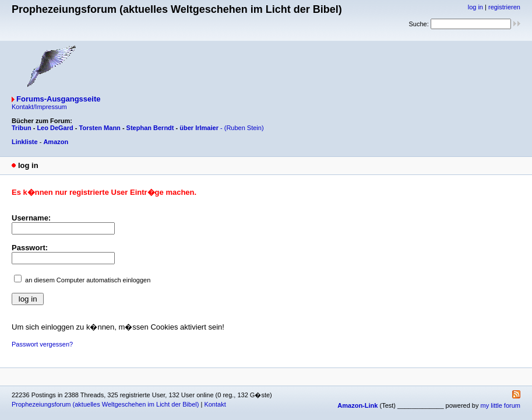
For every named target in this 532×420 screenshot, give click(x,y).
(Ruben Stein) (244, 128)
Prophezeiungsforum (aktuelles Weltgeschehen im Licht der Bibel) (105, 404)
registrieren (504, 7)
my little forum (501, 405)
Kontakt (215, 404)
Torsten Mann (100, 128)
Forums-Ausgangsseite (58, 99)
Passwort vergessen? (42, 344)
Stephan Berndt (150, 128)
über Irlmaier (199, 128)
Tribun (22, 128)
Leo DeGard (55, 128)
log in (475, 7)
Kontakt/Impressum (39, 107)
